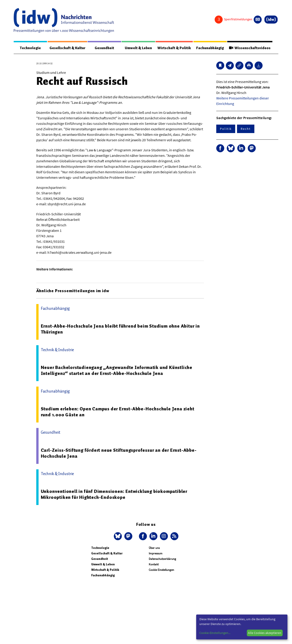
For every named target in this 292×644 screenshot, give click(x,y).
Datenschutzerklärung (162, 559)
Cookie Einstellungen (161, 570)
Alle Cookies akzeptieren (265, 633)
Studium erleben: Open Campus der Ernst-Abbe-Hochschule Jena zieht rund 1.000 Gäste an (118, 412)
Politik (226, 129)
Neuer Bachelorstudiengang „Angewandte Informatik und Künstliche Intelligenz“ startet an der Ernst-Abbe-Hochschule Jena (117, 370)
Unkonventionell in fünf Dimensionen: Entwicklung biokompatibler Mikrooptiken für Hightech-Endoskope (114, 494)
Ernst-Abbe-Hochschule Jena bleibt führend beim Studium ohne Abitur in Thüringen (120, 329)
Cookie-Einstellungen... (215, 633)
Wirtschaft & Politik (174, 48)
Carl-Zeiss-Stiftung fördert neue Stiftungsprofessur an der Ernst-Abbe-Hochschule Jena (119, 453)
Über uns (154, 548)
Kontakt (154, 564)
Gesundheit (104, 48)
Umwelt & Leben (138, 48)
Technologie (30, 48)
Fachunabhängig (210, 48)
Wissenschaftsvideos (250, 48)
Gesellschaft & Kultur (67, 48)
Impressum (156, 553)
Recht (246, 129)
